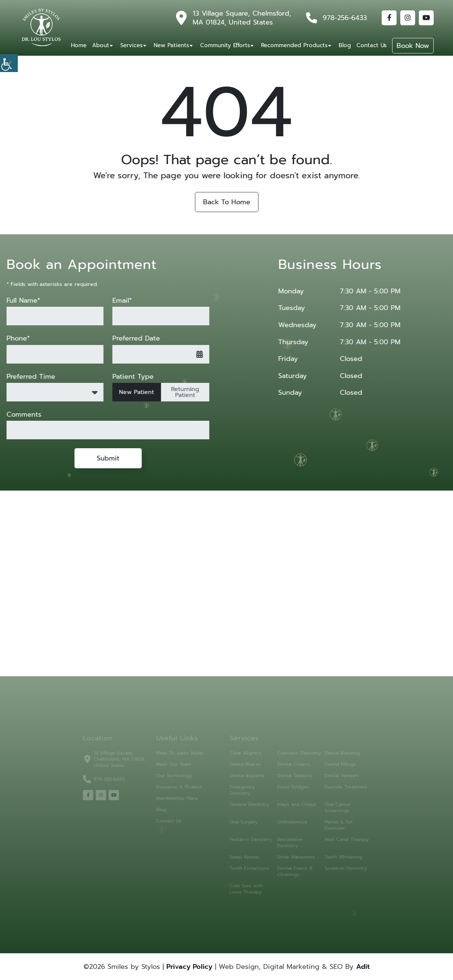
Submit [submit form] (102, 458)
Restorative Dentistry (284, 840)
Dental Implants (245, 779)
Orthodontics (287, 821)
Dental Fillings (331, 769)
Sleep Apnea (243, 854)
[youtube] (123, 797)
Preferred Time (25, 377)
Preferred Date (130, 338)
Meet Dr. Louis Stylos (184, 758)
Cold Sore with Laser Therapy (245, 883)
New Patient (131, 392)
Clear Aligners (244, 758)
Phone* (12, 338)
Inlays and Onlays (291, 805)
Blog (345, 45)
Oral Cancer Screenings (329, 808)
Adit (363, 967)
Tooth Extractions (247, 864)
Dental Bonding (333, 758)
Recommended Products (294, 45)
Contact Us (371, 45)
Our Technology (179, 779)
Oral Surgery (242, 821)
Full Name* (18, 301)
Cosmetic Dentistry (293, 758)
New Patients (171, 45)
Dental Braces (244, 769)
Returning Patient (179, 392)
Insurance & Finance (183, 789)
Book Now (413, 46)
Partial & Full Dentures (329, 824)
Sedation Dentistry (336, 864)
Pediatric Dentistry (249, 838)
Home (79, 45)
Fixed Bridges (287, 789)
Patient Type (127, 377)
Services (131, 45)
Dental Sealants (289, 779)
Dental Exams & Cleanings (289, 867)
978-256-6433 (345, 18)
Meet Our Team (178, 769)
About (101, 45)
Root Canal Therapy (337, 838)
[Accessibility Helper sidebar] (9, 63)
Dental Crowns (288, 769)
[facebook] (100, 797)
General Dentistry (248, 805)
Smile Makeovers (290, 854)
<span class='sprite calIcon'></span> (194, 354)
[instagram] (112, 797)
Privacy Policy (189, 967)
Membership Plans (181, 800)
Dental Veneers (332, 779)
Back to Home (227, 202)
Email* (116, 301)
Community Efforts (225, 45)
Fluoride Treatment (336, 789)
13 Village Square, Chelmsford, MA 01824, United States (242, 18)
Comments (18, 415)
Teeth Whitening (334, 854)
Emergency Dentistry (241, 792)
